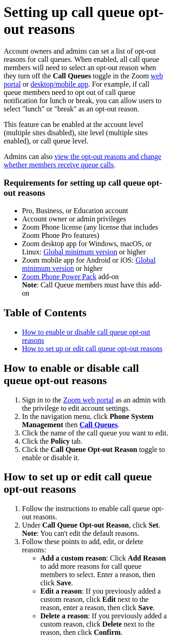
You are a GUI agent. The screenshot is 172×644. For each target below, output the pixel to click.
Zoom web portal (89, 400)
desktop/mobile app (60, 84)
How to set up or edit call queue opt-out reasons (92, 349)
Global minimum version (80, 252)
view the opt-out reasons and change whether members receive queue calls (83, 161)
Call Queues (98, 425)
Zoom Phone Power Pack (59, 277)
